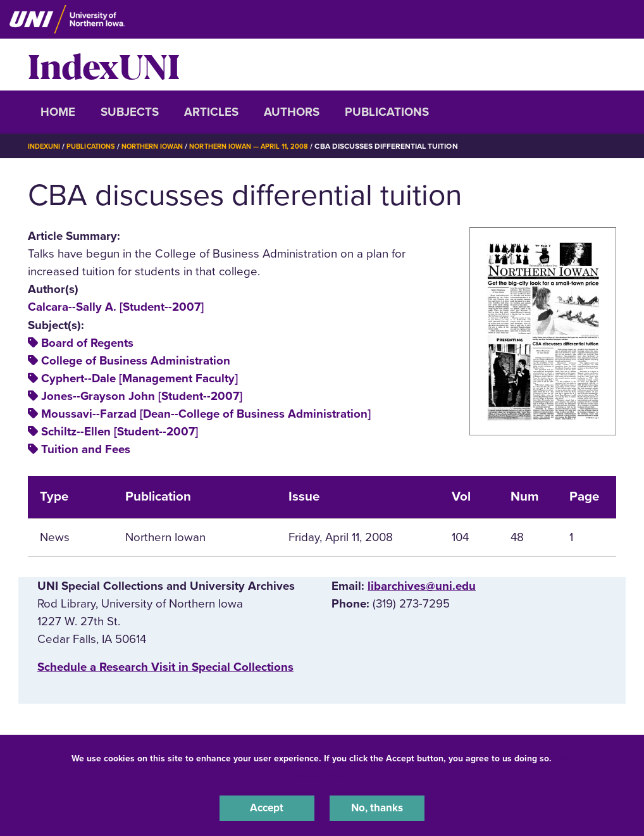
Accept (267, 807)
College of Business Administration (136, 361)
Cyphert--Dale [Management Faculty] (139, 378)
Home (58, 112)
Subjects (130, 112)
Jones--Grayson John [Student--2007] (142, 396)
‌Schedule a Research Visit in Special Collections (165, 667)
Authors (292, 112)
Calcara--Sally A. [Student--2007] (116, 307)
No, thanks (377, 807)
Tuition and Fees (86, 449)
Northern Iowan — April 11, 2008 (269, 146)
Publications (387, 112)
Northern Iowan (164, 146)
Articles (211, 112)
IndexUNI (104, 65)
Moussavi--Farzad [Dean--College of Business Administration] (206, 414)
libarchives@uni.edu (422, 586)
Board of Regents (87, 343)
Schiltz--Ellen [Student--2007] (120, 432)
